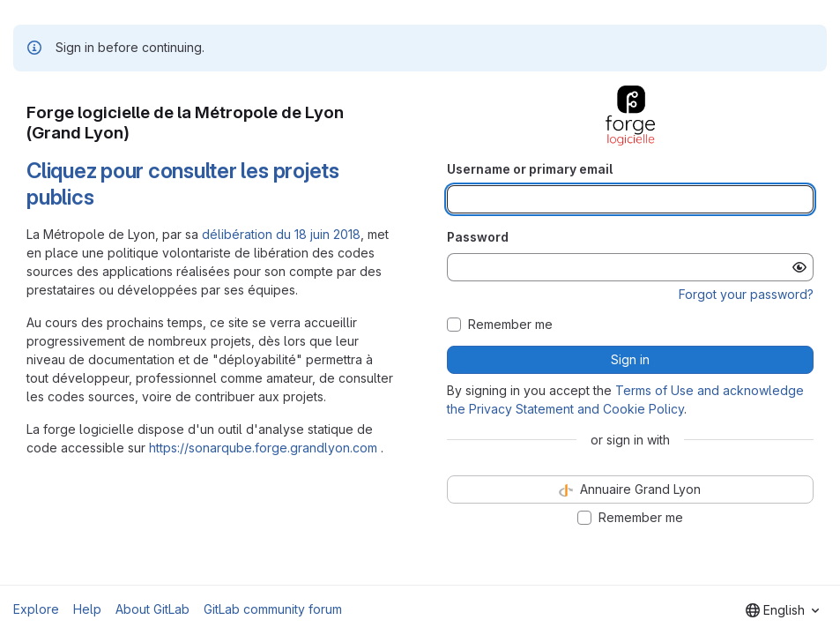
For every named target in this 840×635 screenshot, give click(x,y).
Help (87, 609)
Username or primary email (530, 169)
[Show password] (799, 267)
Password (478, 237)
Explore (36, 609)
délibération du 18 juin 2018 (281, 234)
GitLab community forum (273, 609)
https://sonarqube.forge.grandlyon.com (263, 448)
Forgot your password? (746, 294)
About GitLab (152, 609)
